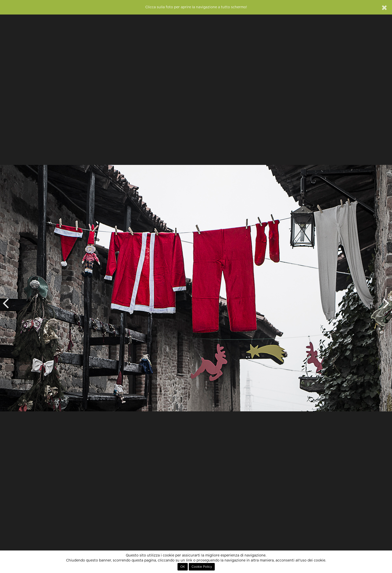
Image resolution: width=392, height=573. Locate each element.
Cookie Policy (202, 567)
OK (183, 567)
